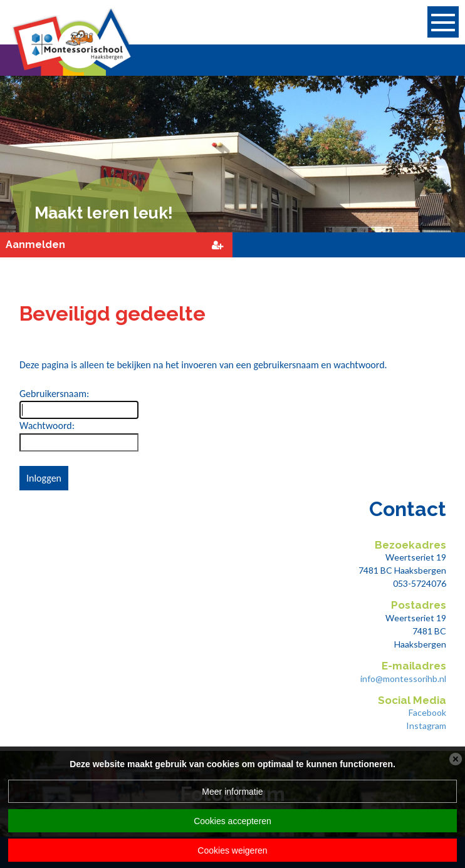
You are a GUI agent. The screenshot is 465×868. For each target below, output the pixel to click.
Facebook (427, 712)
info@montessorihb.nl (403, 679)
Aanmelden (35, 245)
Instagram (426, 726)
